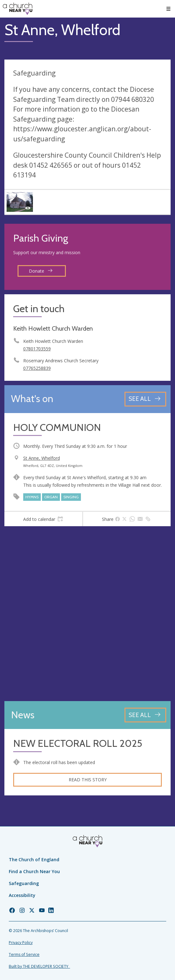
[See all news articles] (145, 715)
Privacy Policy (21, 943)
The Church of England (34, 859)
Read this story (88, 780)
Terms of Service (24, 954)
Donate (41, 271)
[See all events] (145, 399)
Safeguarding (24, 883)
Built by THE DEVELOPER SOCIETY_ (39, 966)
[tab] (43, 519)
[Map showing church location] (87, 614)
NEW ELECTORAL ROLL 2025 (78, 744)
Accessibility (22, 895)
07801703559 (37, 349)
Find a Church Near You (34, 871)
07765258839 (37, 368)
